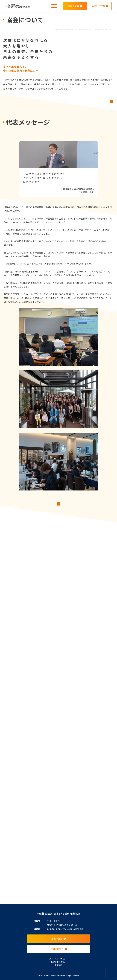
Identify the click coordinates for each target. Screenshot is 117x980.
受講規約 (58, 965)
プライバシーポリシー (58, 959)
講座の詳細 (75, 6)
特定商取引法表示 (58, 962)
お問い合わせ (100, 6)
